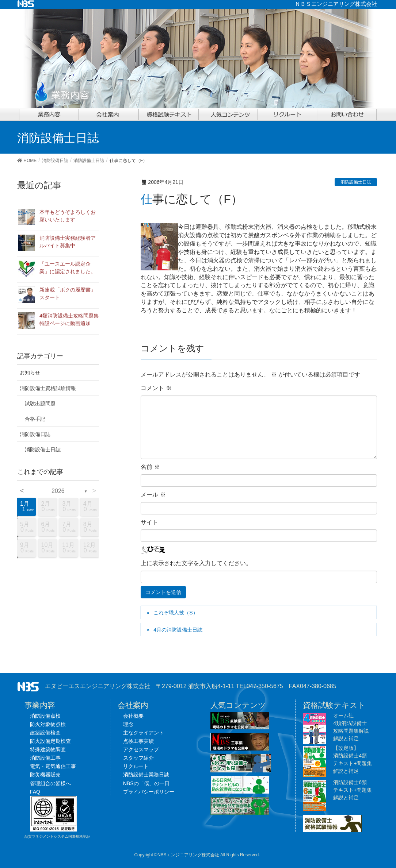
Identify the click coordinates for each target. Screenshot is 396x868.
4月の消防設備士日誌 (178, 630)
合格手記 (35, 419)
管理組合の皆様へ (50, 783)
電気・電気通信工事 (53, 766)
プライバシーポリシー (149, 792)
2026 (58, 491)
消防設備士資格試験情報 (48, 388)
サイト (149, 522)
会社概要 (133, 716)
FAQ (35, 792)
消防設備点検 (45, 716)
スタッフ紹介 (138, 758)
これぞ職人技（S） (176, 613)
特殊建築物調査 (48, 749)
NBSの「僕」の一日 (146, 783)
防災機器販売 (45, 775)
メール (153, 495)
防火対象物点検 (48, 724)
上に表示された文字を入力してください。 (196, 563)
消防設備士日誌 (356, 182)
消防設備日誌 (35, 434)
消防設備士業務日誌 (146, 775)
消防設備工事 (45, 758)
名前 (150, 467)
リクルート (136, 766)
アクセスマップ (141, 749)
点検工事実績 (138, 741)
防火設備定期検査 (50, 741)
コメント (156, 388)
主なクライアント (144, 733)
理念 (128, 724)
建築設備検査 (45, 733)
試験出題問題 (40, 404)
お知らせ (30, 373)
